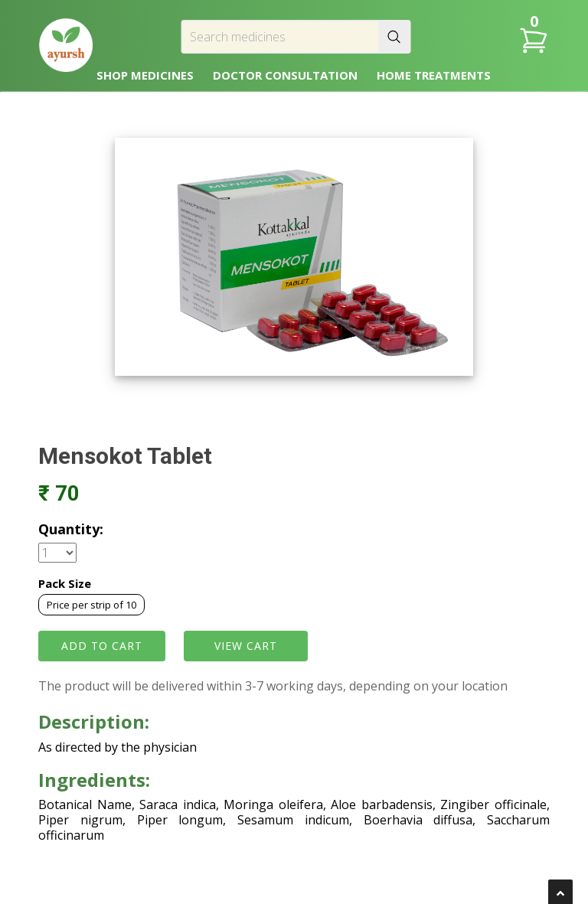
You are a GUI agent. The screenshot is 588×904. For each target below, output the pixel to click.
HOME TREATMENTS (434, 75)
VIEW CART (246, 646)
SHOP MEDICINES (145, 75)
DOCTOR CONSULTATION (285, 75)
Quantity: (71, 529)
